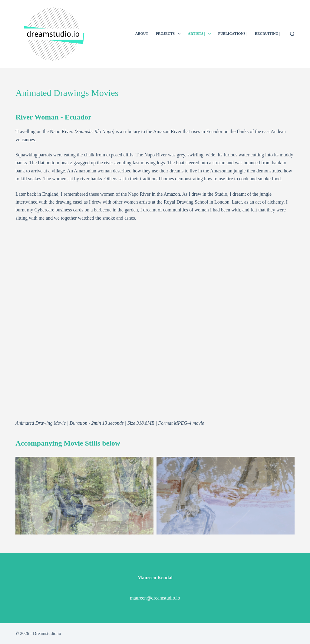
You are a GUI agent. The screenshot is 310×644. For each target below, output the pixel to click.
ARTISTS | (201, 34)
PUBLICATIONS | (233, 34)
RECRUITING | (268, 34)
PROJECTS (169, 34)
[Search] (292, 34)
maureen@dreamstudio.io (155, 598)
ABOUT (142, 34)
